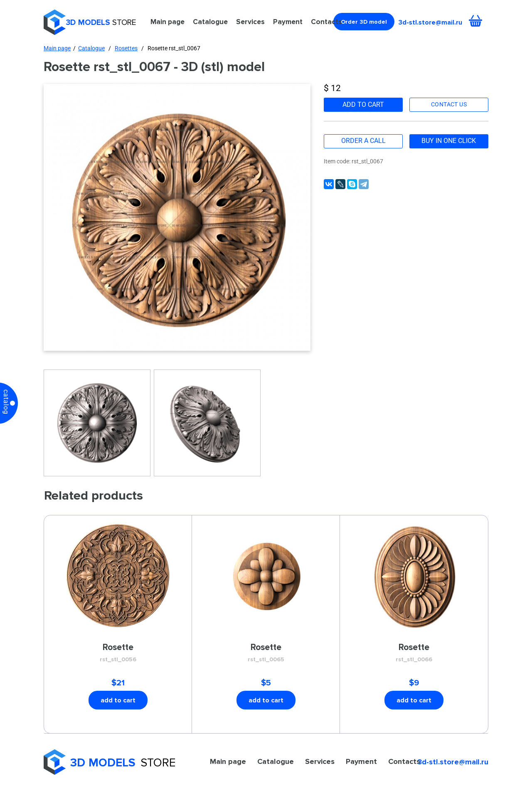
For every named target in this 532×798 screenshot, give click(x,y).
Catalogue (210, 22)
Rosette (118, 653)
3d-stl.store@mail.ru (430, 22)
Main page (167, 22)
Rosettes (126, 48)
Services (250, 22)
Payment (288, 22)
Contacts (326, 22)
